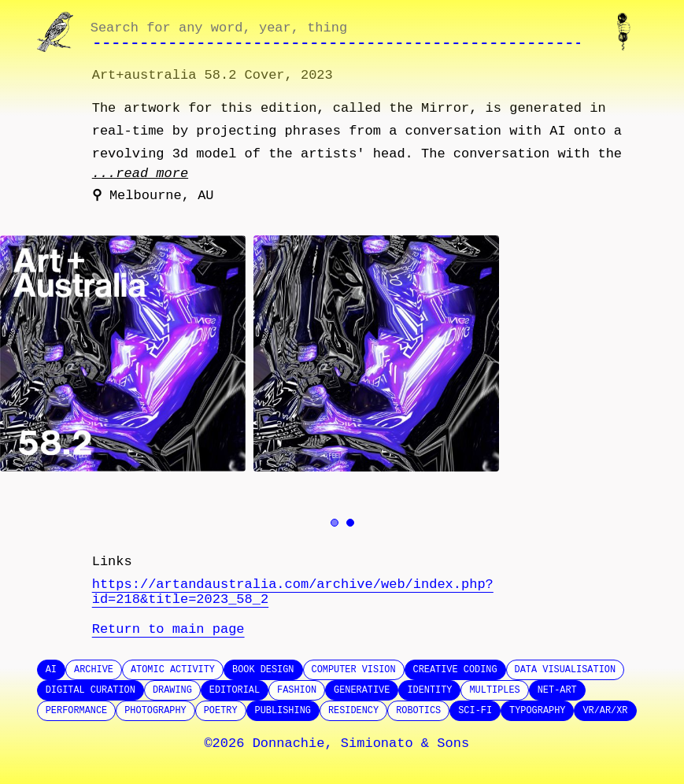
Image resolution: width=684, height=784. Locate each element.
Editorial (235, 690)
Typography (537, 711)
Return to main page (168, 629)
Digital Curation (91, 690)
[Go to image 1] (335, 523)
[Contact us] (627, 32)
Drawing (172, 690)
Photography (155, 711)
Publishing (283, 711)
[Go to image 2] (350, 523)
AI (51, 670)
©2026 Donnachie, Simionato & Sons (336, 743)
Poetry (221, 711)
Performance (77, 711)
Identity (429, 690)
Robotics (418, 711)
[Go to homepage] (57, 32)
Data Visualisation (565, 670)
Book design (263, 670)
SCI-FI (475, 711)
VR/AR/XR (605, 711)
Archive (94, 670)
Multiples (494, 690)
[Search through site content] (336, 32)
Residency (353, 711)
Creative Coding (455, 670)
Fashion (297, 690)
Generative (362, 690)
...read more (140, 174)
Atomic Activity (173, 670)
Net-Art (557, 690)
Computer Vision (354, 670)
